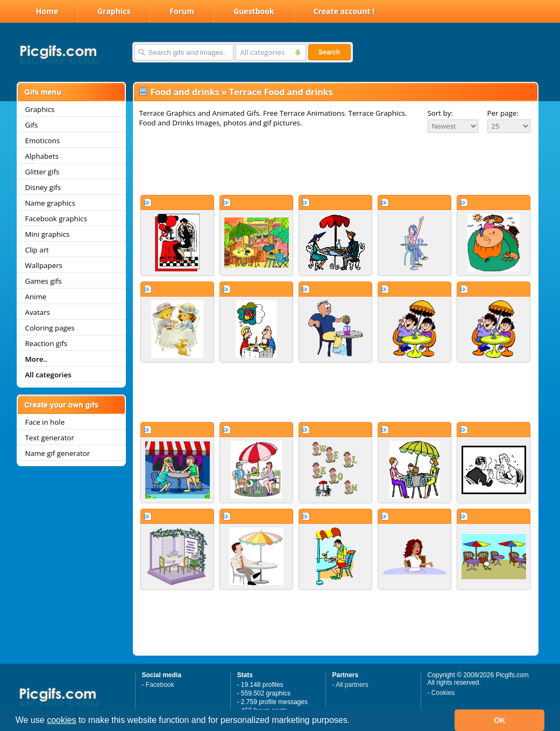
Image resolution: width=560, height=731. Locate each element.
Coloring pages (50, 328)
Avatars (38, 312)
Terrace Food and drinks (281, 92)
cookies (61, 720)
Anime (36, 297)
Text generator (50, 438)
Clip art (37, 250)
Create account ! (344, 11)
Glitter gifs (42, 172)
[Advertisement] (336, 164)
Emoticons (43, 140)
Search (329, 52)
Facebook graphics (56, 219)
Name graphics (50, 203)
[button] (354, 721)
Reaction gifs (47, 343)
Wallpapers (44, 265)
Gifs (32, 125)
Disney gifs (43, 187)
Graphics (114, 11)
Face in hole (45, 422)
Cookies (443, 693)
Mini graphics (48, 234)
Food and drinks (185, 92)
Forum (182, 11)
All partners (352, 685)
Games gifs (44, 281)
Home (47, 11)
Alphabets (42, 156)
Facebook (160, 685)
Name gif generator (58, 453)
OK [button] (500, 720)
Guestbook (254, 11)
